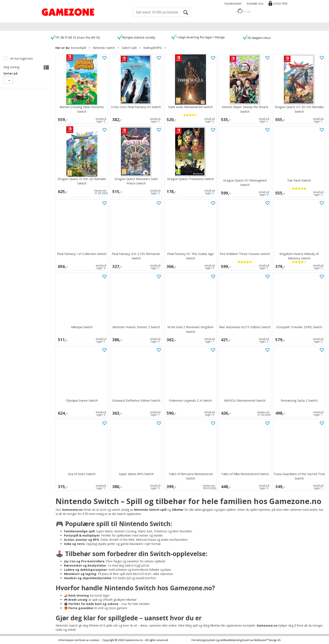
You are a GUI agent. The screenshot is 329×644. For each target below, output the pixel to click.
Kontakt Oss (255, 3)
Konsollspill (78, 48)
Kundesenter (233, 3)
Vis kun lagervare (21, 58)
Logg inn (280, 3)
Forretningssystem (203, 640)
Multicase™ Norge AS (267, 640)
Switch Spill (129, 48)
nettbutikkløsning (231, 640)
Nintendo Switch (104, 48)
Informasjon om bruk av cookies (79, 640)
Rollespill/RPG (153, 48)
